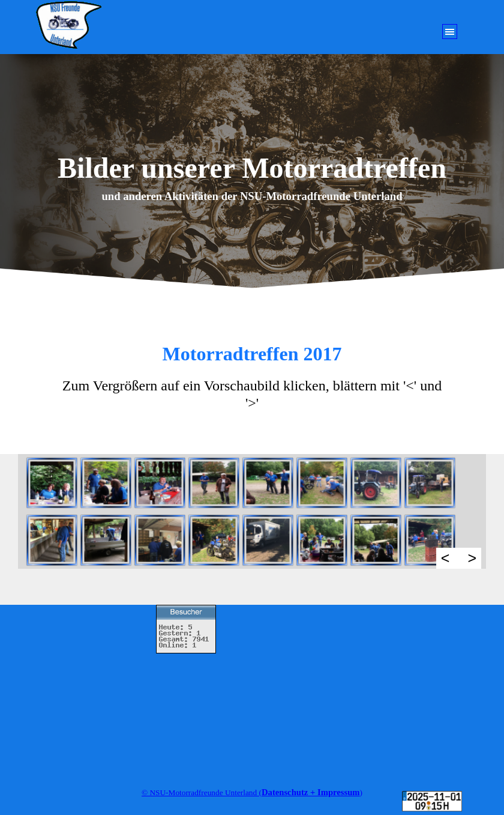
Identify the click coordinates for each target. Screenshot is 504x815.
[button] (50, 483)
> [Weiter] (472, 558)
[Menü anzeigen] (450, 32)
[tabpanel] (252, 196)
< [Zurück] (445, 558)
